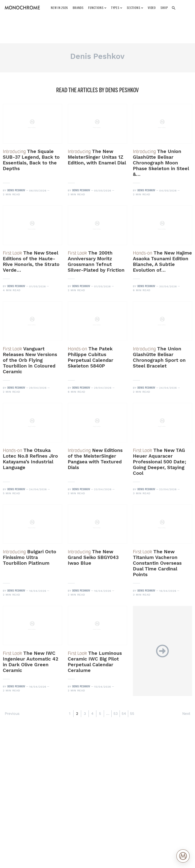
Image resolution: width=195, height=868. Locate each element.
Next (186, 714)
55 (132, 714)
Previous (12, 714)
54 (124, 714)
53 (116, 714)
